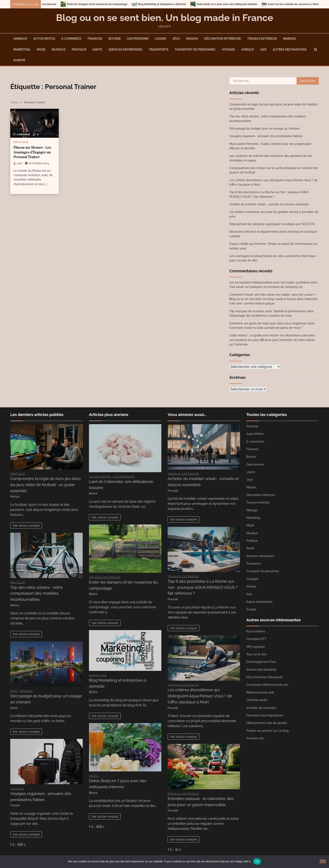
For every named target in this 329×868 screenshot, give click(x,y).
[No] (323, 861)
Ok (257, 861)
